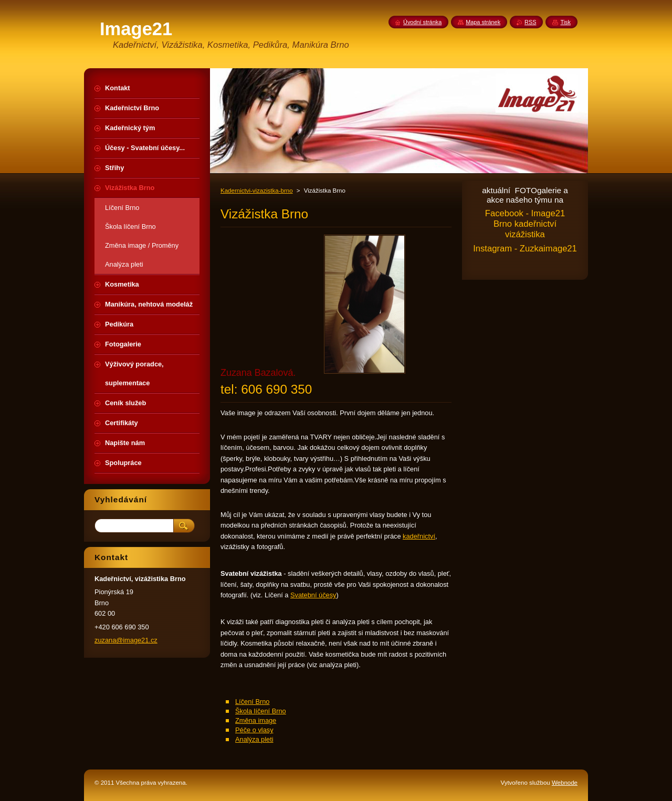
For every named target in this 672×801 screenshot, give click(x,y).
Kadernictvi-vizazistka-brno (257, 191)
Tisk (565, 22)
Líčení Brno (252, 702)
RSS (530, 22)
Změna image (256, 720)
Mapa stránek (483, 22)
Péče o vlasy (254, 730)
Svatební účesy (313, 595)
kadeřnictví (419, 536)
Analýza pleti (254, 739)
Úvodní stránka (422, 22)
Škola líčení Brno (261, 711)
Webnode (565, 783)
